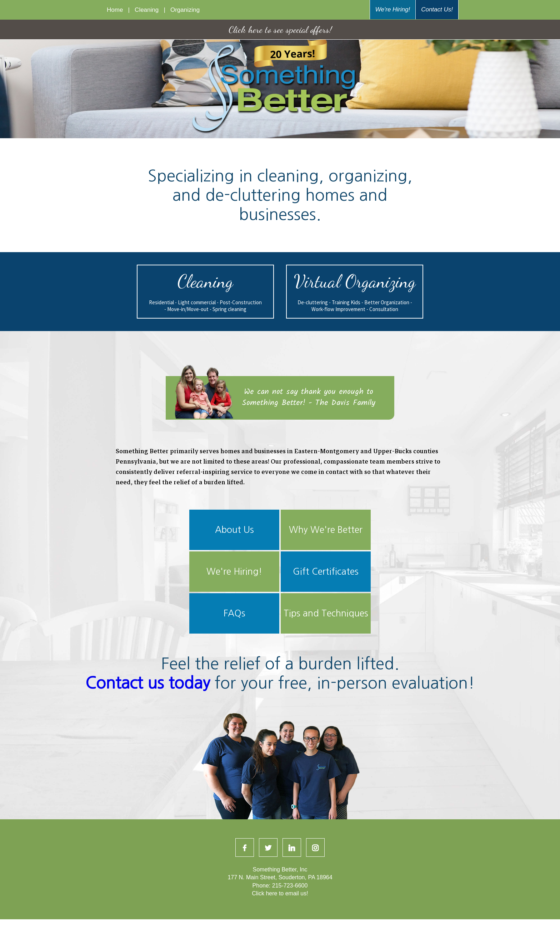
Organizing (184, 10)
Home (117, 10)
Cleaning (147, 10)
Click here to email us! (280, 893)
